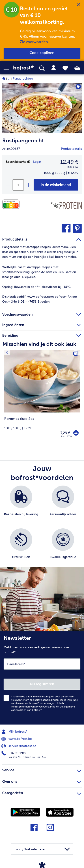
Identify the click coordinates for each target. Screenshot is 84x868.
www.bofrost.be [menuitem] (17, 739)
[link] (24, 68)
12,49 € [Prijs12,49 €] (69, 162)
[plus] (28, 185)
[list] (42, 528)
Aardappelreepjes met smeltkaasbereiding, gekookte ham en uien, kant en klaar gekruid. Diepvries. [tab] (39, 272)
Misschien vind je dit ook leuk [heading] (39, 344)
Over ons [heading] (42, 781)
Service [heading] (42, 770)
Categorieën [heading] (42, 792)
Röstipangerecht (23, 140)
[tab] (54, 68)
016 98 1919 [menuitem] (14, 753)
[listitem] (21, 505)
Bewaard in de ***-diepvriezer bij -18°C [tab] (36, 287)
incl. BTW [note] (67, 437)
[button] (9, 68)
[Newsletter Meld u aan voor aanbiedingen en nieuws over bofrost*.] (42, 678)
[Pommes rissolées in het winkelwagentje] (76, 433)
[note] (42, 423)
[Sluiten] (79, 4)
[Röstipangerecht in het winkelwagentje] (56, 185)
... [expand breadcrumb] (9, 79)
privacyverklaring (45, 707)
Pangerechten (23, 79)
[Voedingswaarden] (12, 204)
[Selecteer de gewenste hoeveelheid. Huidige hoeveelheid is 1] (18, 185)
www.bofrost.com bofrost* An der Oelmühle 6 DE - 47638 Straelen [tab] (40, 299)
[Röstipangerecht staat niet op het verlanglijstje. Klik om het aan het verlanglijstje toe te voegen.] (78, 87)
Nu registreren (42, 684)
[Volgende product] (77, 353)
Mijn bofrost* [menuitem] (15, 732)
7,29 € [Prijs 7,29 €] (65, 433)
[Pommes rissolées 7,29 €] (42, 397)
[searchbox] (42, 68)
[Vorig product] (7, 353)
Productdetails (71, 149)
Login (37, 162)
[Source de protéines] (66, 206)
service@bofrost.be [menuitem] (19, 746)
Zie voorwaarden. (34, 42)
